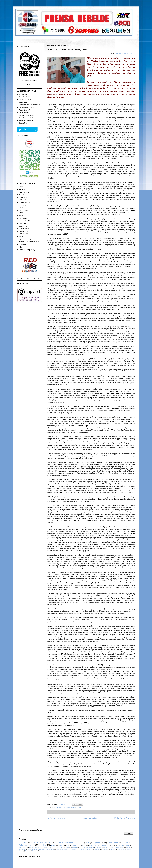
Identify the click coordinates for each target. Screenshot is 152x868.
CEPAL (128, 847)
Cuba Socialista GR (26, 118)
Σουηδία (129, 849)
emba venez (58, 808)
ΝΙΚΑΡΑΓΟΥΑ (24, 192)
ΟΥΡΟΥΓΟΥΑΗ (24, 202)
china (53, 845)
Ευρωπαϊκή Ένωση (88, 847)
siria (113, 845)
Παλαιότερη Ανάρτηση (125, 818)
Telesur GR (23, 94)
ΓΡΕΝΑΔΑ (23, 205)
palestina (42, 845)
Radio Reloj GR (24, 110)
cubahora (97, 849)
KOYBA (22, 187)
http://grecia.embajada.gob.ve (125, 53)
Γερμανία (105, 849)
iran (67, 845)
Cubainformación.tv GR (27, 107)
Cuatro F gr (23, 123)
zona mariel (50, 849)
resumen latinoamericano (69, 843)
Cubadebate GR (25, 97)
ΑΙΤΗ (21, 236)
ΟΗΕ (128, 845)
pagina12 (104, 845)
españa (120, 845)
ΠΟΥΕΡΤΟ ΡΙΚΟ (25, 239)
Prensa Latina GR (25, 100)
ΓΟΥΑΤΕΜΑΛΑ (24, 229)
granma (98, 843)
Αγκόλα (21, 851)
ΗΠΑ (21, 247)
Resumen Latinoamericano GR (30, 105)
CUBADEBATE (42, 843)
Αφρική (82, 849)
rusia (126, 843)
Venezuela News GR (26, 120)
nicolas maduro (68, 808)
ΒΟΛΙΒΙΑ (22, 208)
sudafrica (22, 849)
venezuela (78, 808)
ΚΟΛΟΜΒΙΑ (23, 197)
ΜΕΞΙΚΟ (22, 195)
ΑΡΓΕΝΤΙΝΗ (23, 210)
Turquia (99, 847)
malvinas (75, 847)
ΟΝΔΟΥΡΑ (23, 226)
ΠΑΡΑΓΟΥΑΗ (24, 231)
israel (61, 845)
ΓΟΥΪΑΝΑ (22, 244)
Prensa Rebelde (27, 85)
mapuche (22, 847)
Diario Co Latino (48, 847)
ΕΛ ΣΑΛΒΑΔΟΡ (24, 221)
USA (87, 843)
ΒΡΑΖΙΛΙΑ (23, 200)
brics (84, 845)
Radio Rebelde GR (26, 113)
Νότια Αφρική (121, 849)
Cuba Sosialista (34, 847)
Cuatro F (75, 845)
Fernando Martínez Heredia (36, 849)
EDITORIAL (93, 845)
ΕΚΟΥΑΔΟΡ (23, 218)
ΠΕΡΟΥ (22, 213)
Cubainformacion (26, 845)
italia (67, 847)
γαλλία (113, 849)
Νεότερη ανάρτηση (56, 818)
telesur (23, 843)
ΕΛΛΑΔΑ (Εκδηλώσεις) (27, 250)
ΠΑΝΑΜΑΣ (23, 223)
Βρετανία (28, 851)
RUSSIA (60, 847)
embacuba (74, 849)
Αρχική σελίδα (90, 818)
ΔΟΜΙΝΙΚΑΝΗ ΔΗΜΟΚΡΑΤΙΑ (29, 242)
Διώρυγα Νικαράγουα (117, 847)
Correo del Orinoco (62, 849)
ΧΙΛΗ (21, 216)
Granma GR (23, 102)
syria (106, 847)
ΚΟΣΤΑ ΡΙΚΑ (24, 234)
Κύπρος (89, 849)
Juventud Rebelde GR (27, 115)
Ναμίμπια (35, 851)
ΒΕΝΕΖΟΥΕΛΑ (24, 189)
